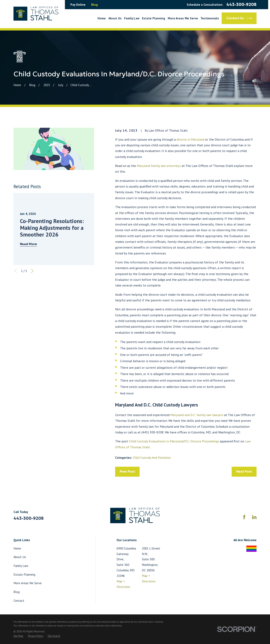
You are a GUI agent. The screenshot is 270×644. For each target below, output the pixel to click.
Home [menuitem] (102, 18)
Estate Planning (24, 574)
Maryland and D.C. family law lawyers (197, 415)
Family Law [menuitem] (132, 18)
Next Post (244, 471)
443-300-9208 (241, 5)
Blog (94, 4)
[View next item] (32, 271)
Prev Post (127, 471)
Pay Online (78, 4)
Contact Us (239, 18)
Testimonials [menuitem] (210, 18)
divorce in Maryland (190, 139)
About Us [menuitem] (115, 18)
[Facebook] (244, 517)
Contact (19, 601)
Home (17, 548)
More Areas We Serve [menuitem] (183, 18)
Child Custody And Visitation (152, 457)
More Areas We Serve (28, 583)
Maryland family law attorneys (159, 166)
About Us (20, 557)
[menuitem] (18, 636)
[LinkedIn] (254, 517)
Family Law (21, 566)
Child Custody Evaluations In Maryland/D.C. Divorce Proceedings (174, 441)
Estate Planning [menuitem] (154, 18)
